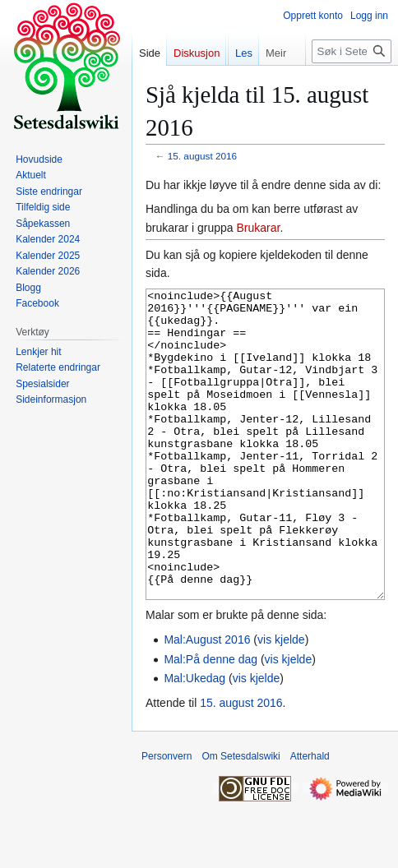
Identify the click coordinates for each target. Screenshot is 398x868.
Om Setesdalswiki (241, 818)
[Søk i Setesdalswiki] (352, 84)
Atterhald (310, 818)
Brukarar (259, 228)
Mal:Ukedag (194, 740)
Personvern (167, 818)
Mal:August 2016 (207, 701)
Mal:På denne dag (211, 721)
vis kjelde (281, 701)
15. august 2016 (202, 156)
